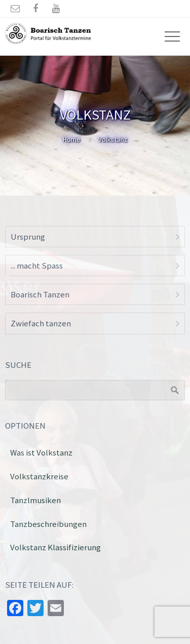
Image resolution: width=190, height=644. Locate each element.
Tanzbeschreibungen (48, 524)
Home (72, 139)
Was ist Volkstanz (41, 452)
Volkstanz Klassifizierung (55, 547)
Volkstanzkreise (39, 476)
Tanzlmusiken (35, 500)
